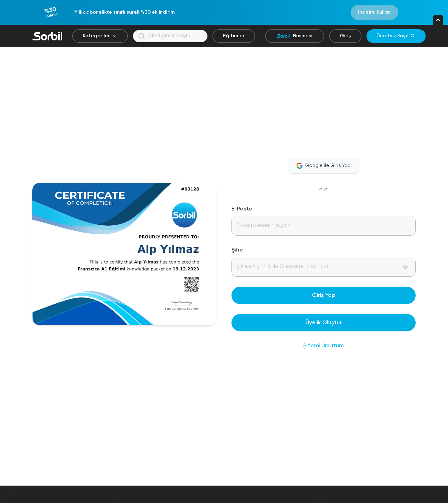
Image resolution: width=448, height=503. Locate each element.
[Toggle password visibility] (405, 267)
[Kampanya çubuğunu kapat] (438, 20)
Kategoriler (100, 36)
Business (295, 36)
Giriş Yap (324, 295)
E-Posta (242, 209)
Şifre (237, 250)
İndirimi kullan (374, 12)
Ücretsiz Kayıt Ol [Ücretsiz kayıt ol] (396, 36)
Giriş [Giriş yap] (345, 36)
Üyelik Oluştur (324, 323)
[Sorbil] (47, 36)
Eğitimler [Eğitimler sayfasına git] (234, 36)
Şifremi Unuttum (324, 346)
